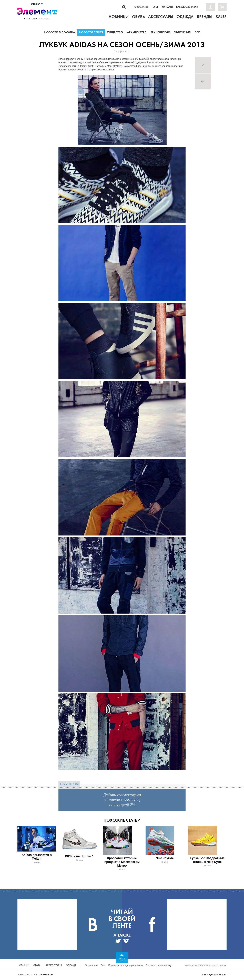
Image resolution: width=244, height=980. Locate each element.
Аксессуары (54, 965)
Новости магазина (60, 32)
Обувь (37, 965)
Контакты (167, 7)
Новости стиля (91, 32)
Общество (115, 32)
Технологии (160, 32)
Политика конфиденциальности (126, 965)
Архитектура (137, 32)
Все (197, 32)
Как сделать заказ (187, 7)
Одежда (71, 965)
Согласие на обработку (159, 965)
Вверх (122, 958)
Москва (37, 4)
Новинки (23, 965)
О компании (142, 7)
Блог (156, 7)
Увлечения (182, 32)
